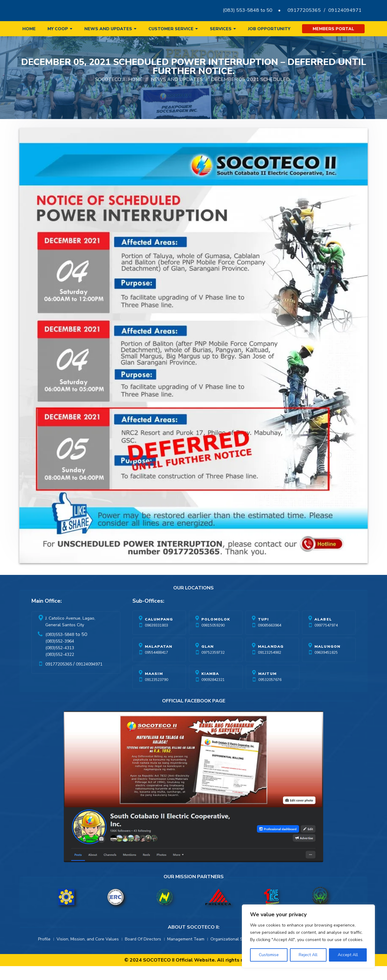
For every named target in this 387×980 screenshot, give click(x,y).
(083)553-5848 (60, 648)
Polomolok (216, 633)
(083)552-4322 (60, 668)
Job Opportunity (269, 29)
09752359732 (213, 666)
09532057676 (270, 694)
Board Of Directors (143, 953)
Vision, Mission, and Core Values (88, 953)
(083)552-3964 (60, 655)
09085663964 (270, 639)
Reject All (308, 955)
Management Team (186, 953)
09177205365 (304, 10)
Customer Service (171, 29)
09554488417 (156, 666)
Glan (208, 660)
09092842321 (213, 694)
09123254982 (270, 666)
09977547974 (326, 639)
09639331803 (156, 639)
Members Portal (333, 29)
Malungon (328, 660)
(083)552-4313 (60, 662)
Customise (269, 955)
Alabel (323, 633)
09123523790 (156, 694)
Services (221, 29)
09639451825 (326, 666)
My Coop (58, 29)
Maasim (154, 688)
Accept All (348, 955)
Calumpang (159, 633)
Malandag (271, 660)
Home (29, 29)
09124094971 (345, 10)
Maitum (267, 688)
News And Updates (177, 93)
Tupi (263, 633)
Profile (44, 953)
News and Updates (108, 29)
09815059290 (213, 639)
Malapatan (159, 660)
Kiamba (210, 688)
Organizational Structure (234, 953)
